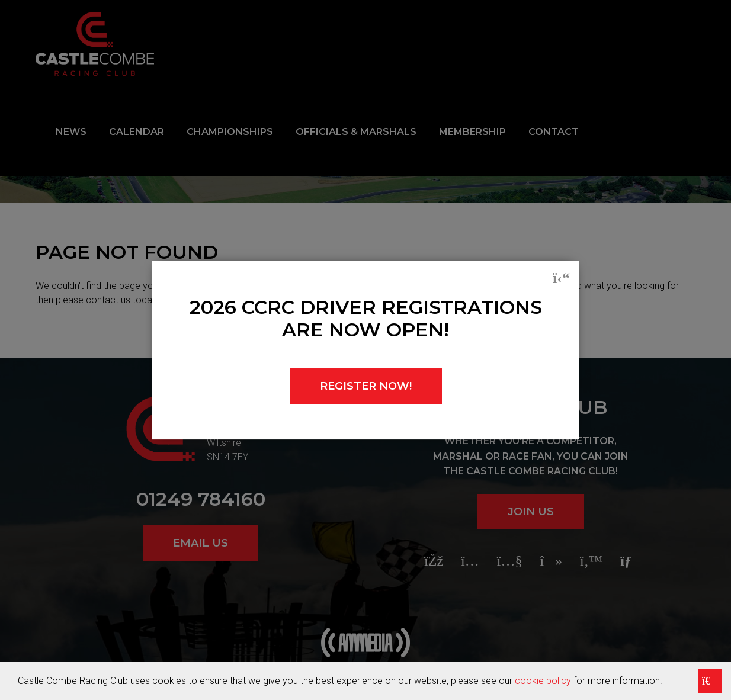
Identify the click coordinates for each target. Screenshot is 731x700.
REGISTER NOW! (366, 386)
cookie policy (543, 681)
